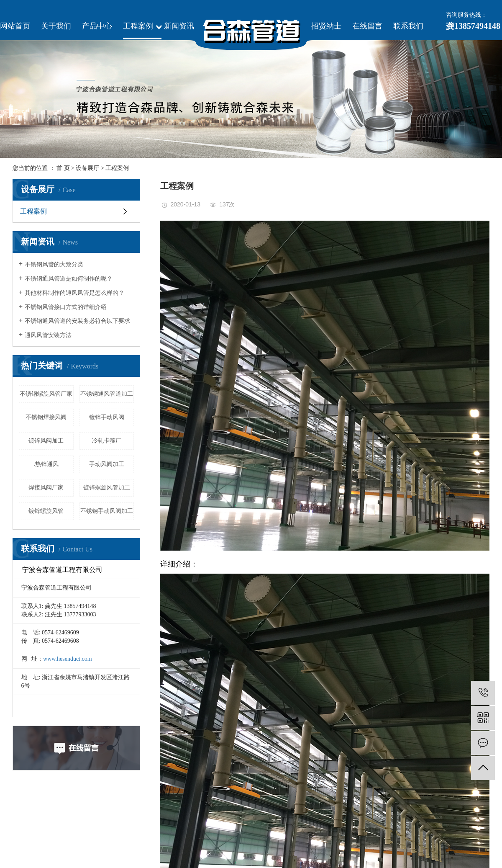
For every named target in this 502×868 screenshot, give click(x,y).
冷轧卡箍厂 (107, 441)
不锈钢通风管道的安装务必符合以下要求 (77, 321)
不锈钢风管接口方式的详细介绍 (66, 307)
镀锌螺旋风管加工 (107, 488)
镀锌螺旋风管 (46, 511)
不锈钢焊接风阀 (46, 417)
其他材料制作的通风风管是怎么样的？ (74, 293)
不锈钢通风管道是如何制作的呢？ (69, 279)
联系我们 (408, 26)
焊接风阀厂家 (46, 488)
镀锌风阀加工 (46, 441)
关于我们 (56, 26)
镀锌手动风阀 (107, 417)
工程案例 (138, 26)
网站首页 (15, 26)
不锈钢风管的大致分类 (54, 264)
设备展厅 (87, 168)
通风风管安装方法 (48, 335)
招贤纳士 (326, 26)
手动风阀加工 (107, 464)
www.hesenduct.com (68, 659)
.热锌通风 (46, 464)
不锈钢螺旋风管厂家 (46, 394)
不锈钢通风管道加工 (107, 394)
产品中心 (97, 26)
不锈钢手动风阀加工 (107, 511)
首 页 (63, 168)
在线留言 (367, 26)
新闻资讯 (179, 26)
